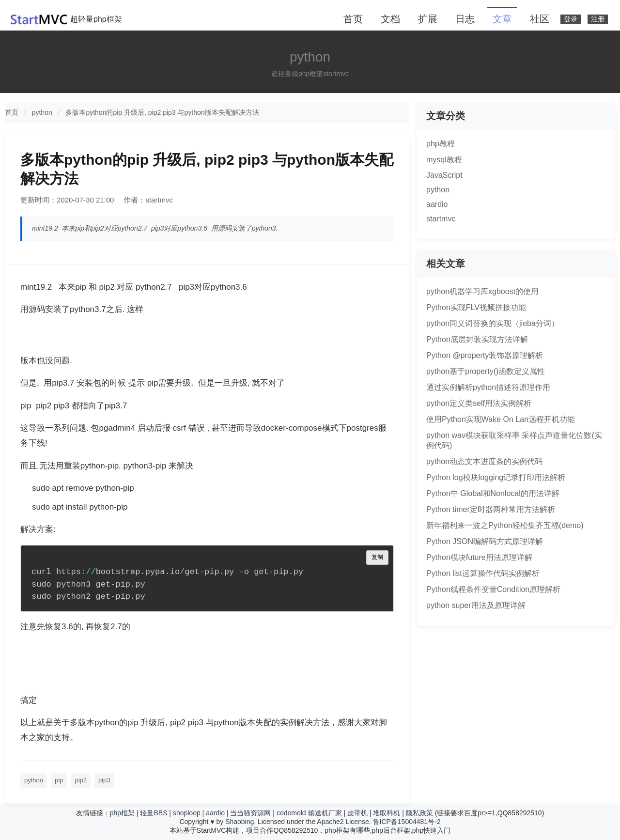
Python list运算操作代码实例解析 (483, 573)
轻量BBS (154, 813)
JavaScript (444, 175)
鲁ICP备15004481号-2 (407, 822)
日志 (465, 19)
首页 (353, 19)
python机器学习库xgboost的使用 (482, 291)
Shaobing (240, 822)
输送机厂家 (325, 813)
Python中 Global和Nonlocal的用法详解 (493, 493)
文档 (390, 19)
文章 (502, 19)
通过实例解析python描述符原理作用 (488, 387)
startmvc (441, 219)
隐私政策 (419, 813)
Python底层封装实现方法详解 (477, 339)
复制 (377, 557)
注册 (598, 19)
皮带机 (357, 813)
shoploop (187, 813)
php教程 (441, 144)
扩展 (428, 19)
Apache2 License (343, 822)
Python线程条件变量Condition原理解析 (493, 589)
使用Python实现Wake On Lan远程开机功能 (501, 419)
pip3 (104, 780)
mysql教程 (444, 160)
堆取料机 (387, 813)
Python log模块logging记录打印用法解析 (496, 477)
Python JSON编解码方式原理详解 (485, 541)
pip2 (81, 780)
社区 (540, 19)
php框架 (122, 813)
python (42, 112)
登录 (571, 19)
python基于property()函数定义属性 (486, 371)
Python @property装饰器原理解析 (485, 355)
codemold (291, 813)
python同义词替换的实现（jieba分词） (493, 323)
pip (59, 780)
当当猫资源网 (250, 813)
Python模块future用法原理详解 (479, 557)
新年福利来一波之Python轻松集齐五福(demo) (505, 525)
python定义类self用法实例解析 (479, 403)
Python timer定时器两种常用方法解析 (491, 509)
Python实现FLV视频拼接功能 (476, 307)
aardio (437, 204)
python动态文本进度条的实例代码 (484, 461)
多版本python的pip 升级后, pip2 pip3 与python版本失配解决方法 (162, 112)
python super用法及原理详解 (476, 605)
